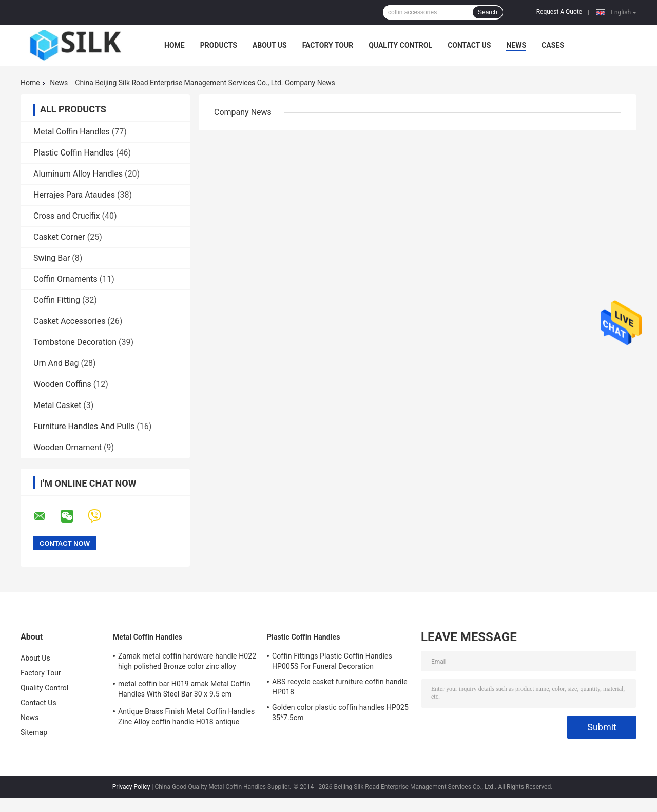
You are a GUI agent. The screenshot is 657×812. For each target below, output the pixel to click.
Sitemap (34, 732)
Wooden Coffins (62, 384)
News (516, 45)
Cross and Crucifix (67, 216)
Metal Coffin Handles (72, 132)
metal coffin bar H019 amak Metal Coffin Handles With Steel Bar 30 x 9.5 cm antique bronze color (184, 690)
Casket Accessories (69, 321)
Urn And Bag (56, 363)
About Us (270, 45)
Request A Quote (559, 12)
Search (488, 12)
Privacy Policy (131, 787)
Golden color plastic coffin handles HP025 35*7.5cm (340, 712)
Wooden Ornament (67, 447)
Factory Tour (328, 45)
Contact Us (469, 45)
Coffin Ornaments (65, 279)
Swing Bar (52, 258)
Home (175, 45)
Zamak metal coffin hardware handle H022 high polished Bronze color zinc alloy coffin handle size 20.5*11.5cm (187, 663)
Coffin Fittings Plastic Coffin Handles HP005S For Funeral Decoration (332, 661)
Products (219, 45)
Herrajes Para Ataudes (74, 195)
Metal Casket (57, 405)
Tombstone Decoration (75, 342)
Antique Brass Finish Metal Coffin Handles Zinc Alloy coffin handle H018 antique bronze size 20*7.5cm (186, 718)
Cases (553, 45)
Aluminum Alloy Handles (78, 174)
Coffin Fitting (57, 300)
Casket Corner (59, 237)
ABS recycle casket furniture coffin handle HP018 (340, 687)
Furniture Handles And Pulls (84, 426)
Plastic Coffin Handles (74, 153)
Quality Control (400, 45)
